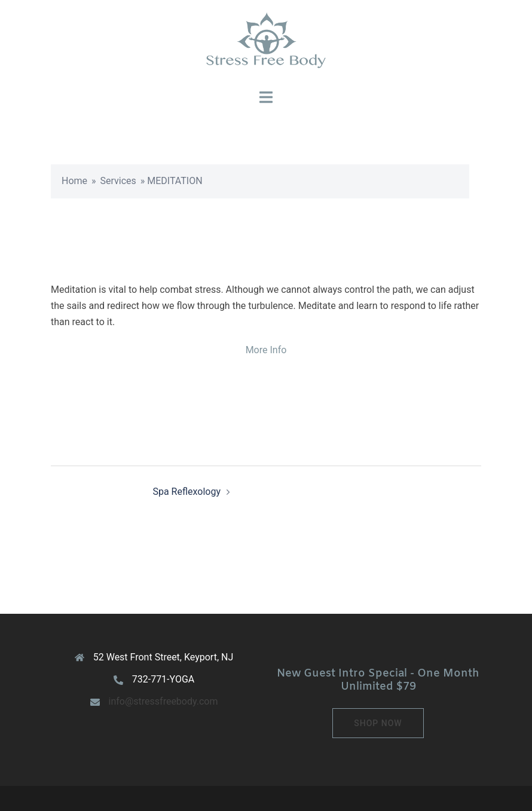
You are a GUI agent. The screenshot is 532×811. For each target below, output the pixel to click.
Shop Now (378, 723)
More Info (266, 350)
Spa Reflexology (186, 492)
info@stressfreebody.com (163, 701)
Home (74, 181)
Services (118, 181)
